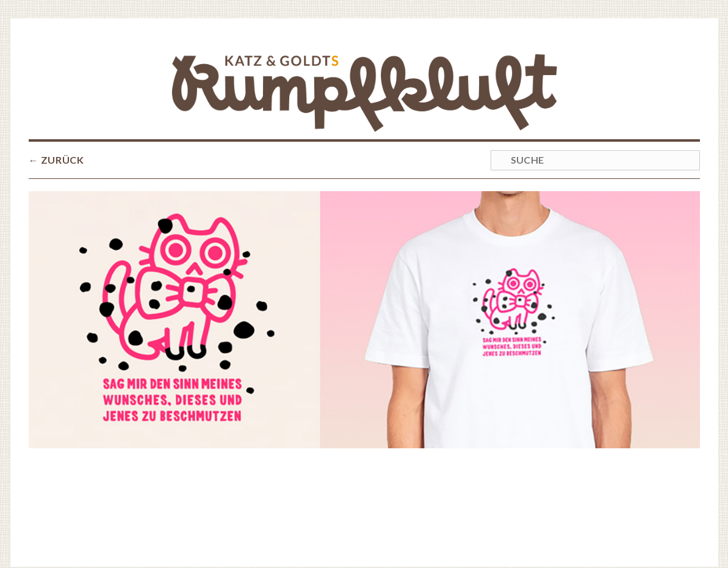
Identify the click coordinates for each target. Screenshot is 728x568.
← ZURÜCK (56, 112)
